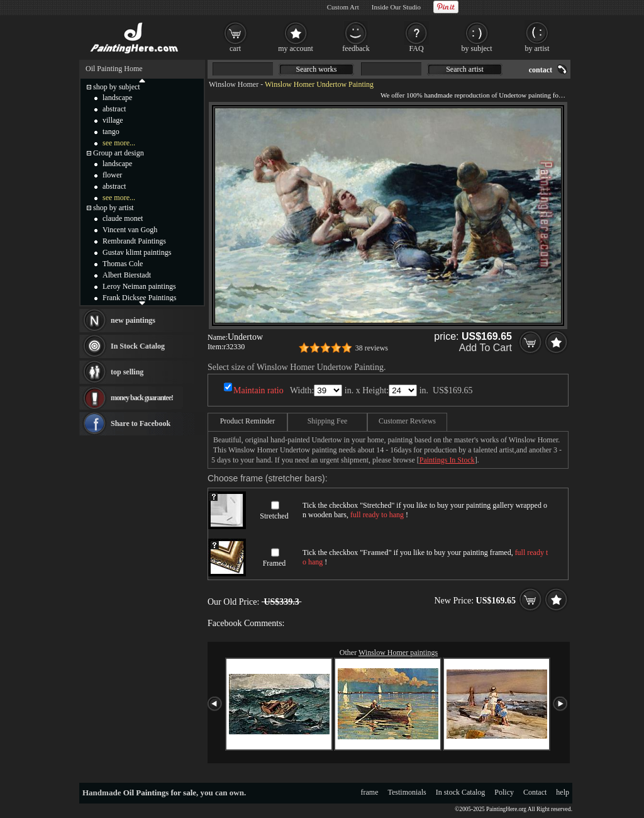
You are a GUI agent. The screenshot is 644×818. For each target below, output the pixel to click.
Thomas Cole (123, 264)
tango (111, 132)
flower (112, 175)
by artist (537, 48)
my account (296, 48)
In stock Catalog (461, 792)
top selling (127, 372)
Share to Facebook (141, 423)
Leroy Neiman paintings (139, 286)
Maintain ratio (258, 390)
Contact (535, 792)
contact (541, 70)
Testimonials (407, 792)
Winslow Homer (234, 84)
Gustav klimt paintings (137, 252)
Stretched (274, 516)
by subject (477, 48)
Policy (504, 792)
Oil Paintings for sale (160, 793)
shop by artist (114, 208)
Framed (275, 563)
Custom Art (343, 7)
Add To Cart (486, 348)
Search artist (465, 69)
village (113, 120)
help (563, 792)
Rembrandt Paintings (134, 241)
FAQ (416, 48)
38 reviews (372, 348)
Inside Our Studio (396, 7)
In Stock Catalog (138, 346)
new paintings (133, 320)
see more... (119, 143)
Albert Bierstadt (127, 275)
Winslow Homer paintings (398, 653)
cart (235, 48)
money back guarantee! (142, 398)
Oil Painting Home (114, 69)
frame (370, 792)
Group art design (119, 153)
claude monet (123, 218)
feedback (356, 48)
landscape (117, 98)
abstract (114, 109)
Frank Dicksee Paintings (139, 298)
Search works (317, 69)
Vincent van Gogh (130, 230)
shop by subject (117, 87)
